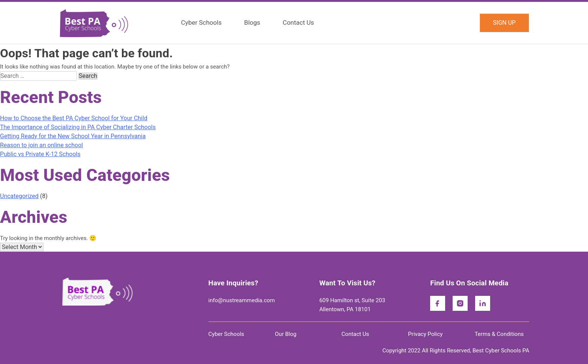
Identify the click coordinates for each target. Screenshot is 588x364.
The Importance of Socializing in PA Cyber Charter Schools (78, 127)
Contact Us (355, 334)
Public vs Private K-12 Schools (40, 154)
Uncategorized (19, 196)
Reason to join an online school (41, 145)
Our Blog (286, 334)
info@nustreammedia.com (242, 300)
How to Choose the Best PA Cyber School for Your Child (74, 118)
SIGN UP (505, 23)
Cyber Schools (226, 334)
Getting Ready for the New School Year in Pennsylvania (73, 136)
